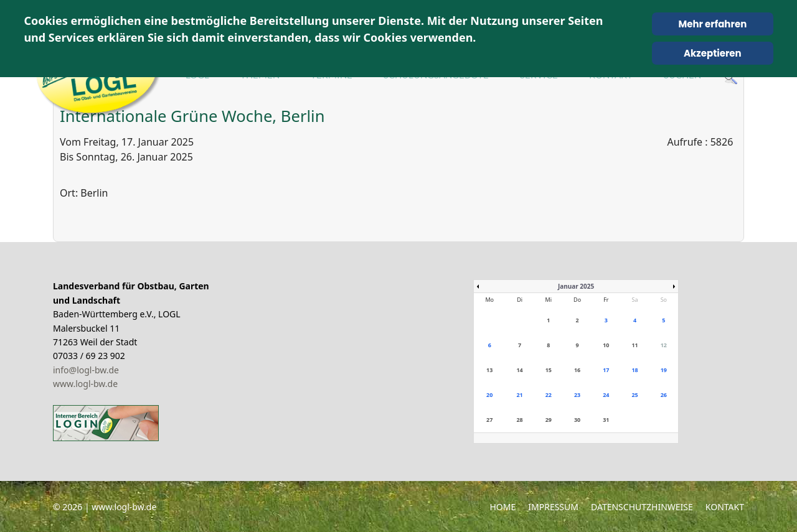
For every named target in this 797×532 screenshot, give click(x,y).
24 (606, 395)
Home (502, 507)
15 (549, 370)
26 (664, 395)
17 (606, 370)
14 (519, 370)
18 (634, 370)
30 (577, 420)
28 (519, 420)
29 (549, 420)
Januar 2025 (576, 286)
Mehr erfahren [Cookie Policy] (712, 24)
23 (577, 395)
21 (519, 395)
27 (489, 420)
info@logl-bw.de (86, 370)
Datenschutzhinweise (642, 507)
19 (664, 370)
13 (489, 370)
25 (634, 395)
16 (577, 370)
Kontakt (725, 507)
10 (606, 345)
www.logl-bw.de (85, 384)
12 (664, 345)
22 (549, 395)
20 (489, 395)
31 (606, 420)
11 (634, 345)
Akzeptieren (713, 53)
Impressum (553, 507)
